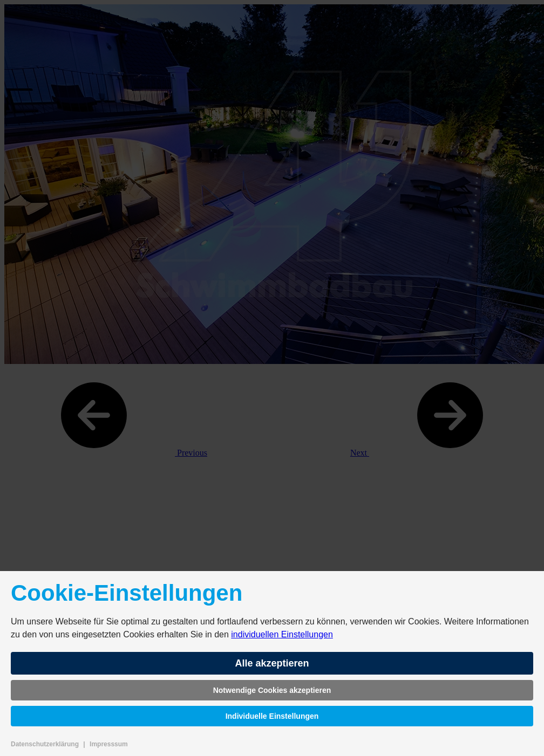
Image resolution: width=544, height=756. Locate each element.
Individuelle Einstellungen (272, 716)
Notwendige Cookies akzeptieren (272, 690)
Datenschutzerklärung (45, 744)
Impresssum (109, 744)
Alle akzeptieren (272, 663)
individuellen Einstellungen (282, 634)
